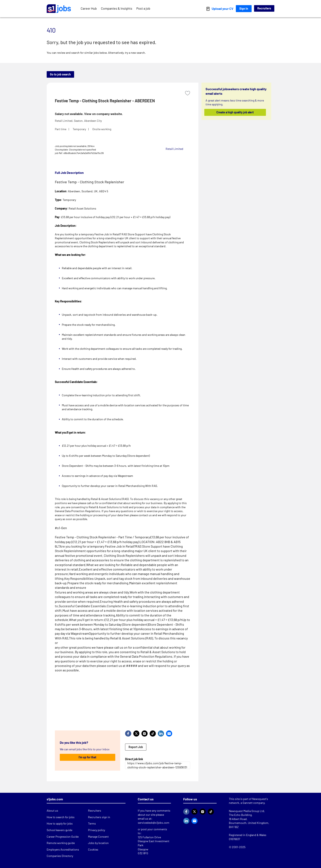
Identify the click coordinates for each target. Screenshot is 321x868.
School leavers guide (59, 830)
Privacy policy (97, 830)
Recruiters (264, 8)
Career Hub (89, 8)
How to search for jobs (61, 817)
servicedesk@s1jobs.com (154, 823)
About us (52, 810)
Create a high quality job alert (235, 112)
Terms (92, 823)
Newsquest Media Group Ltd (246, 811)
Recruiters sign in (99, 817)
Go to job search (60, 74)
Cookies (93, 849)
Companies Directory (60, 856)
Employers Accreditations (63, 849)
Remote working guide (61, 843)
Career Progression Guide (63, 837)
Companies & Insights (117, 8)
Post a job (143, 8)
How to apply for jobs (60, 823)
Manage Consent (98, 837)
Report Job (136, 747)
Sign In (244, 9)
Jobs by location (98, 843)
